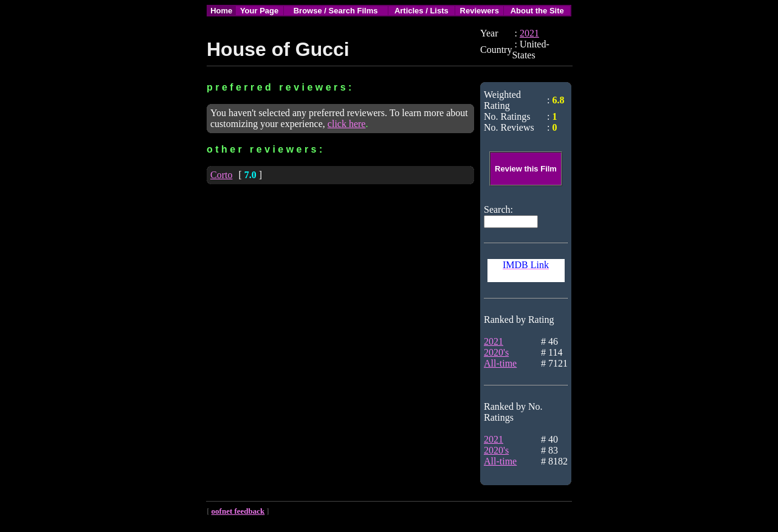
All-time (500, 363)
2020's (496, 352)
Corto (221, 175)
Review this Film (526, 169)
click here (347, 124)
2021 (529, 33)
